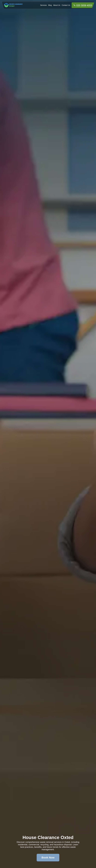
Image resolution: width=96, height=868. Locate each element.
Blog (50, 5)
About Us (57, 5)
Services (44, 5)
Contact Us (66, 5)
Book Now (48, 858)
